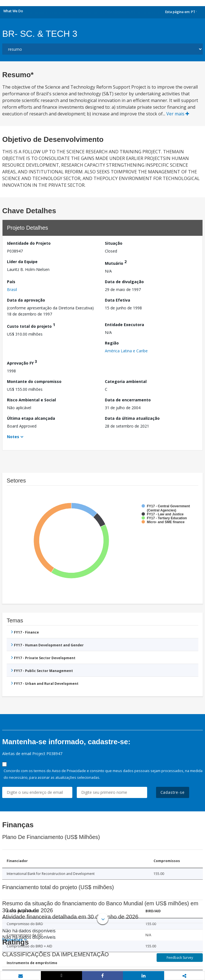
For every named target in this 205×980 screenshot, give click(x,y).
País (11, 282)
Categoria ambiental (126, 381)
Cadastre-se (173, 792)
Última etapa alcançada (31, 418)
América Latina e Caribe (126, 351)
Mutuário (116, 262)
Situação (114, 243)
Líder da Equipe (22, 262)
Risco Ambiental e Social (31, 400)
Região (112, 343)
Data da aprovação (26, 300)
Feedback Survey (180, 958)
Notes (13, 437)
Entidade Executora (124, 325)
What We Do (13, 11)
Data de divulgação (124, 282)
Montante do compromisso (34, 381)
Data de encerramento (128, 400)
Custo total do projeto (31, 325)
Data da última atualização (132, 418)
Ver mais (178, 114)
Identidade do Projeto (29, 243)
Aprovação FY (22, 362)
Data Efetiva (118, 300)
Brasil (12, 289)
